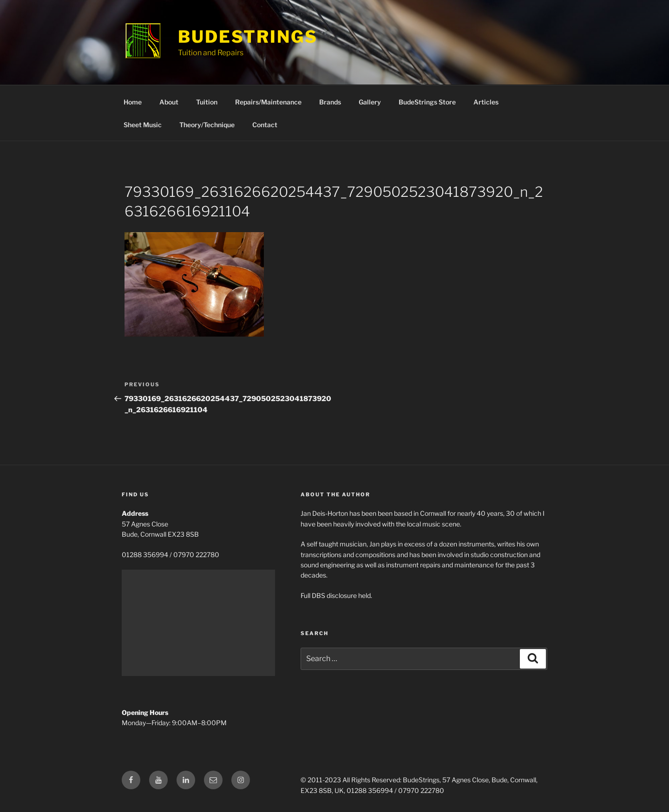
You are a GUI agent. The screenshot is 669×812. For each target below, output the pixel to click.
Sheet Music (143, 125)
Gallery (370, 102)
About (169, 102)
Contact (265, 125)
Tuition (207, 102)
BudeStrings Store (427, 102)
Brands (330, 102)
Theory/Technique (207, 125)
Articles (486, 102)
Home (133, 102)
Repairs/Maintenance (268, 102)
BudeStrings (248, 37)
